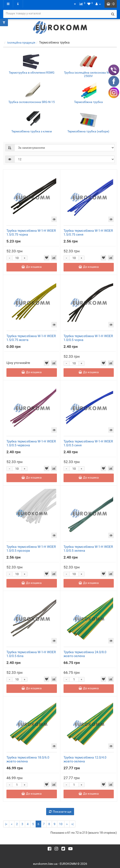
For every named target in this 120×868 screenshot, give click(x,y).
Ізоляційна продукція (21, 43)
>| (72, 824)
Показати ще (60, 812)
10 (61, 824)
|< (6, 824)
